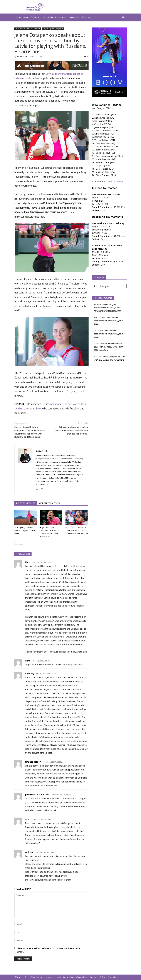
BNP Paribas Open (34, 29)
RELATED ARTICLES (26, 503)
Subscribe (86, 17)
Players (45, 29)
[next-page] (21, 543)
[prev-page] (16, 543)
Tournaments (20, 29)
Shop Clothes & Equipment (56, 17)
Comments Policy (97, 977)
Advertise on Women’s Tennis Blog (72, 977)
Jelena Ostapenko (57, 29)
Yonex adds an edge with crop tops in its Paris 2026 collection (108, 347)
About (26, 17)
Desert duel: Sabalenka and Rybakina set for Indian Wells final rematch (77, 531)
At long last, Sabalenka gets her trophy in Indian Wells (25, 531)
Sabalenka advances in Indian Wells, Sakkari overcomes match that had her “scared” (72, 431)
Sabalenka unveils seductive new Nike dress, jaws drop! (108, 321)
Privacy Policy (114, 977)
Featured (36, 17)
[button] (123, 17)
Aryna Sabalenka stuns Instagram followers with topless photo (107, 308)
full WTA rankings (115, 182)
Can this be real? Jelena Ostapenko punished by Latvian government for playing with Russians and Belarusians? (30, 432)
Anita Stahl (22, 56)
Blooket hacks (100, 304)
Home (18, 17)
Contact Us (75, 17)
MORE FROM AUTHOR (49, 503)
